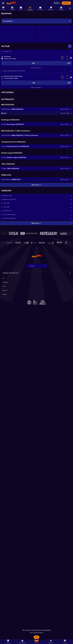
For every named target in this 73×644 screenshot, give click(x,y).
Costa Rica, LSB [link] (8, 211)
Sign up (66, 3)
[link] (11, 3)
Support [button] (5, 294)
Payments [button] (5, 282)
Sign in (57, 3)
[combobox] (36, 266)
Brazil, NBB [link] (6, 203)
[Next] (69, 233)
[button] (36, 51)
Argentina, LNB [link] (7, 196)
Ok (36, 637)
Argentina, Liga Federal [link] (9, 199)
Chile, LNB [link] (6, 207)
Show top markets (36, 68)
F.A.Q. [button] (4, 286)
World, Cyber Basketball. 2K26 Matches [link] (14, 71)
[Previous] (4, 233)
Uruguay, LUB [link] (7, 51)
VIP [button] (3, 278)
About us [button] (5, 290)
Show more (36, 185)
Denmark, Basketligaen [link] (10, 218)
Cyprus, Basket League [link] (9, 214)
